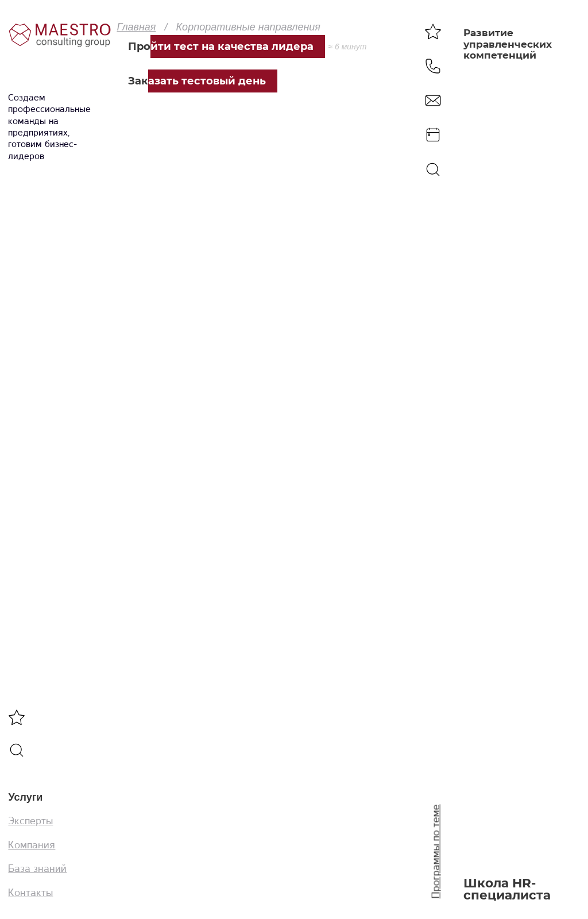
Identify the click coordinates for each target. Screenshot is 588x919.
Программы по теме (436, 852)
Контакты (30, 893)
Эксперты (30, 821)
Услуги (25, 797)
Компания (32, 845)
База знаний (37, 868)
